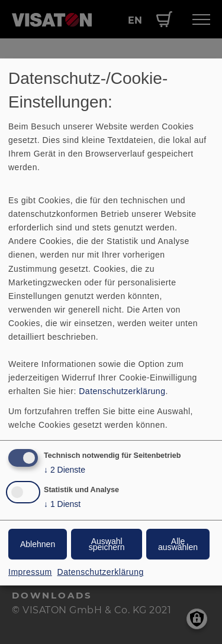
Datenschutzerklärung (122, 391)
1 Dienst (62, 504)
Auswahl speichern (107, 544)
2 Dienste (65, 470)
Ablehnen (38, 544)
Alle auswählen (178, 544)
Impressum (30, 572)
